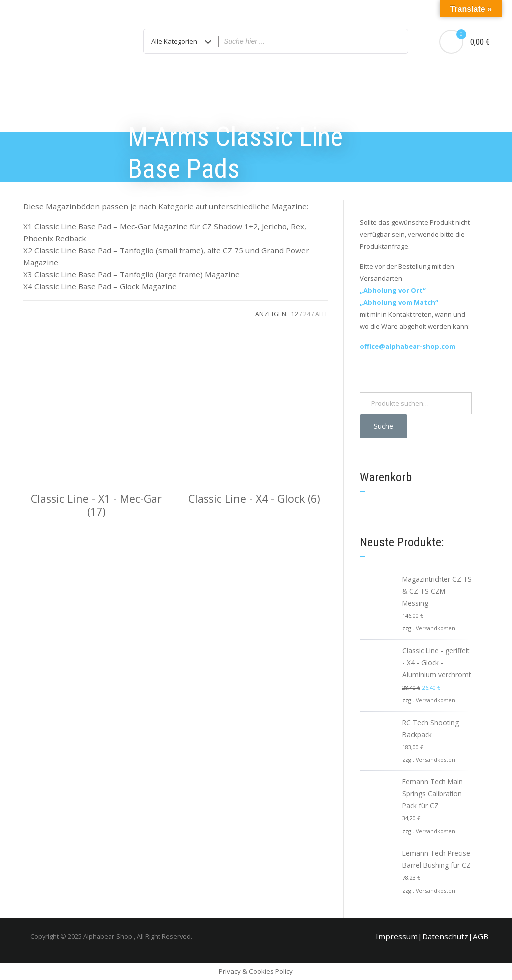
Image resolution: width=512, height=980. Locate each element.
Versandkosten (436, 628)
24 (307, 314)
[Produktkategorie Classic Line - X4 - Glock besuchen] (255, 422)
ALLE (322, 314)
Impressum (397, 936)
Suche (384, 426)
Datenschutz (445, 936)
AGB (481, 936)
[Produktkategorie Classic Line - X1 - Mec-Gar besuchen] (97, 428)
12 (295, 314)
